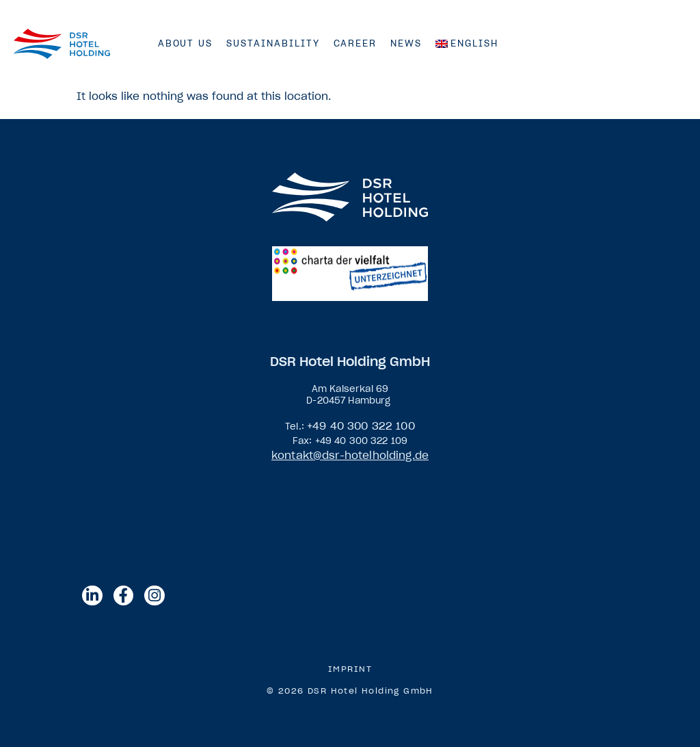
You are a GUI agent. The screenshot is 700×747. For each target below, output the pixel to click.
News (406, 43)
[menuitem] (467, 44)
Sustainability (273, 43)
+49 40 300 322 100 (361, 426)
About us (186, 43)
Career (355, 43)
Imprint (350, 669)
